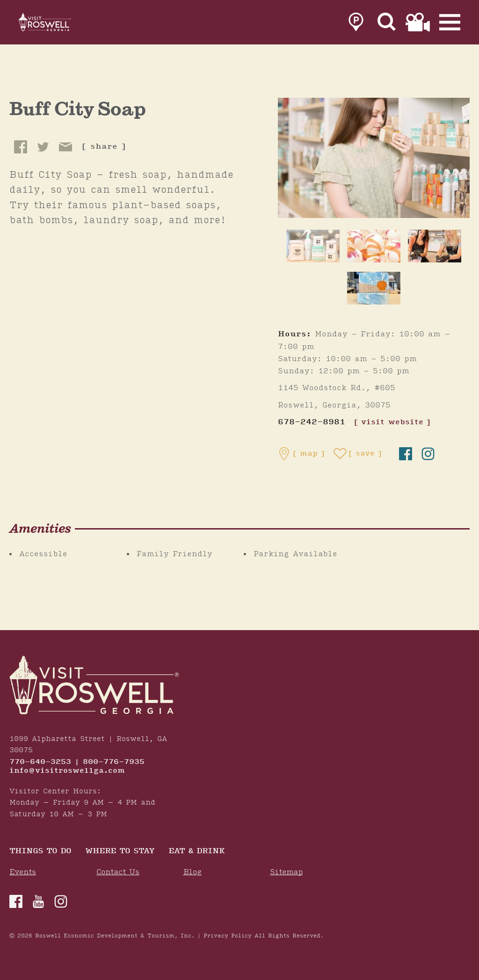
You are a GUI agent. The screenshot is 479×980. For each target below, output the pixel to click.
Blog (192, 872)
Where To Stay (120, 852)
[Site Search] (387, 24)
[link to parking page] (356, 24)
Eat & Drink (196, 852)
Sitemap (286, 872)
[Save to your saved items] (358, 454)
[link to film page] (418, 24)
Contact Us (118, 872)
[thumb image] (313, 246)
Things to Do (40, 852)
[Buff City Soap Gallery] (374, 158)
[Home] (56, 24)
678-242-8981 (312, 422)
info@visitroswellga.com (67, 771)
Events (23, 872)
